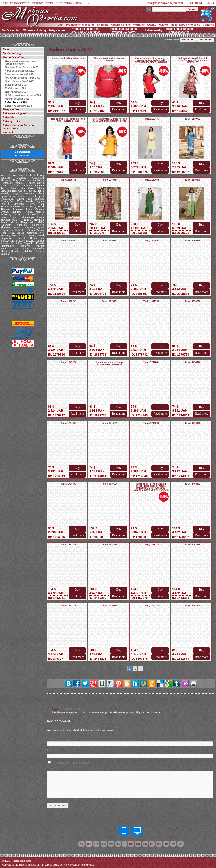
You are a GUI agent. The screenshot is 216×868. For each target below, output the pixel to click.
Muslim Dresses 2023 (17, 99)
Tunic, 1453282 (193, 484)
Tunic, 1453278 (193, 545)
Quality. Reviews (158, 25)
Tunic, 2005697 (151, 241)
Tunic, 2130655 (151, 180)
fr (173, 844)
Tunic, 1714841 (110, 423)
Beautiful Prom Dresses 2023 (22, 67)
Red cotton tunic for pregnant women (110, 59)
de (138, 844)
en (89, 844)
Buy (77, 103)
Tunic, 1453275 (151, 606)
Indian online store (23, 861)
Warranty (139, 25)
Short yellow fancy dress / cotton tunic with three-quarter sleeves (110, 120)
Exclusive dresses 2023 (19, 106)
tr (166, 844)
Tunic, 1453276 (110, 606)
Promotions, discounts (80, 25)
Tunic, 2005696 (193, 241)
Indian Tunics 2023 (16, 102)
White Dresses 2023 (16, 92)
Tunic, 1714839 (193, 423)
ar (96, 844)
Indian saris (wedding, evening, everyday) (124, 30)
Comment (52, 768)
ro (159, 844)
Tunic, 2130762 (193, 119)
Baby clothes (57, 30)
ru (81, 844)
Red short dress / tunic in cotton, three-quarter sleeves (68, 120)
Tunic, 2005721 (110, 241)
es (131, 844)
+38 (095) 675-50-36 (202, 3)
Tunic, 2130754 (110, 180)
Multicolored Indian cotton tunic (68, 58)
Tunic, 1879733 (110, 301)
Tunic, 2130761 (68, 180)
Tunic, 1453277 (68, 606)
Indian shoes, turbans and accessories (179, 30)
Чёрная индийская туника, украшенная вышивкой (110, 363)
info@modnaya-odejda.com (165, 3)
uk (180, 844)
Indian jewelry (154, 30)
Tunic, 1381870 (193, 606)
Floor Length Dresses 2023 (20, 71)
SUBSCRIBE (22, 153)
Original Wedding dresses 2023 (23, 95)
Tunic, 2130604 (68, 241)
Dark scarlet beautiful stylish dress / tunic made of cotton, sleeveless (193, 60)
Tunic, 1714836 (68, 484)
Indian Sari (10, 117)
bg (104, 844)
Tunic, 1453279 (151, 545)
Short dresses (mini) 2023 (20, 81)
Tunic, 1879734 (68, 301)
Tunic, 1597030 (110, 484)
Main (60, 25)
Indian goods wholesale (185, 25)
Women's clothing (35, 30)
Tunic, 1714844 (193, 362)
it (125, 844)
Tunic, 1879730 (193, 301)
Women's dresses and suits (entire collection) (21, 62)
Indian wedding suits (16, 113)
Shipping (103, 25)
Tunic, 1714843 (68, 423)
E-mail (50, 751)
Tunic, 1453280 (110, 545)
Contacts (208, 25)
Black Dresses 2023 (16, 85)
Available (9, 132)
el (118, 844)
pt (152, 844)
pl (145, 844)
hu (111, 844)
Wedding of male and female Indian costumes (85, 30)
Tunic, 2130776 (151, 119)
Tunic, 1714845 (151, 362)
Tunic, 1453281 (68, 545)
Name (50, 738)
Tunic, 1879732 (151, 301)
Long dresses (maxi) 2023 (20, 74)
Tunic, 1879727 (68, 362)
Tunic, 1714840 (151, 423)
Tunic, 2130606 (193, 180)
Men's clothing (11, 30)
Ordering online (121, 25)
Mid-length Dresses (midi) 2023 (23, 78)
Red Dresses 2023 (15, 88)
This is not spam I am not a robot (71, 763)
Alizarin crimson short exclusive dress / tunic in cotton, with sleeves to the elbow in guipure (151, 60)
